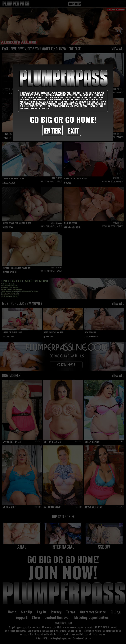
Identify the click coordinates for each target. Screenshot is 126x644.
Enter (52, 130)
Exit (73, 130)
